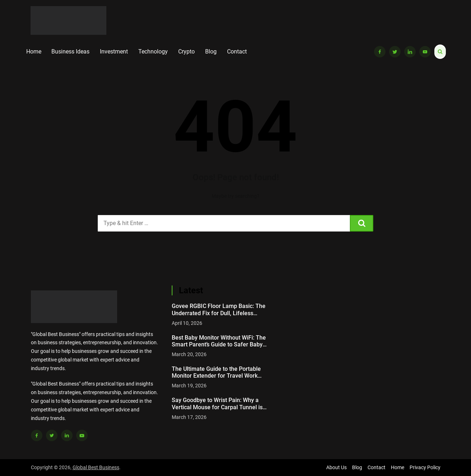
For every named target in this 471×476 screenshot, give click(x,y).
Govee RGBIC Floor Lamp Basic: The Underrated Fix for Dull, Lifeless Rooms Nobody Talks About (219, 309)
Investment (114, 52)
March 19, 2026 (189, 386)
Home (34, 52)
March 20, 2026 (189, 354)
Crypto (186, 52)
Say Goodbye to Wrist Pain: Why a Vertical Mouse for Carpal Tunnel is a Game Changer (220, 403)
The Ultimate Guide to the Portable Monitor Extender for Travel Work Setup (216, 372)
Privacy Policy (425, 467)
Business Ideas (70, 52)
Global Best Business (96, 467)
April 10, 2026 (187, 323)
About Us (336, 467)
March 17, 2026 (189, 417)
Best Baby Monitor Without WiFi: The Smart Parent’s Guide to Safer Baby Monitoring (219, 341)
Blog (211, 52)
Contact (237, 52)
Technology (153, 52)
